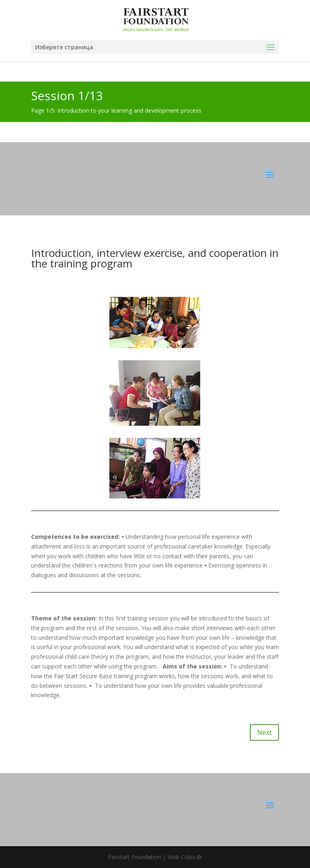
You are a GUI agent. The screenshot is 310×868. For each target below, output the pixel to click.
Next (264, 732)
